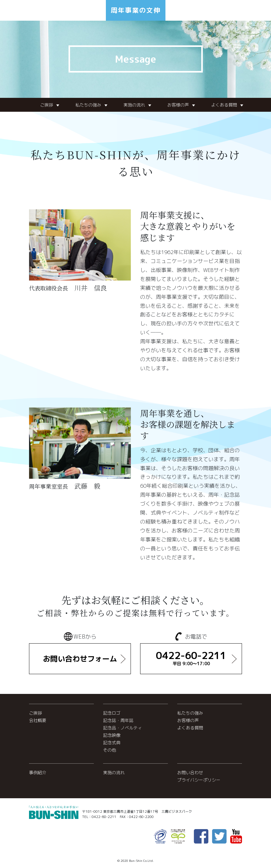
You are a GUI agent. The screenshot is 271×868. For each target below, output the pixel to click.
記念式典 (112, 743)
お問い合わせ (190, 772)
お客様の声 (178, 105)
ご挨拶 (47, 105)
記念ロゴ (112, 713)
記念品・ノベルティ (123, 728)
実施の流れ (134, 105)
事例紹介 (38, 772)
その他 (110, 750)
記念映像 (112, 735)
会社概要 (38, 720)
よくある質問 (224, 105)
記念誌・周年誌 (118, 720)
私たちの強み (88, 105)
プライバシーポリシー (199, 780)
